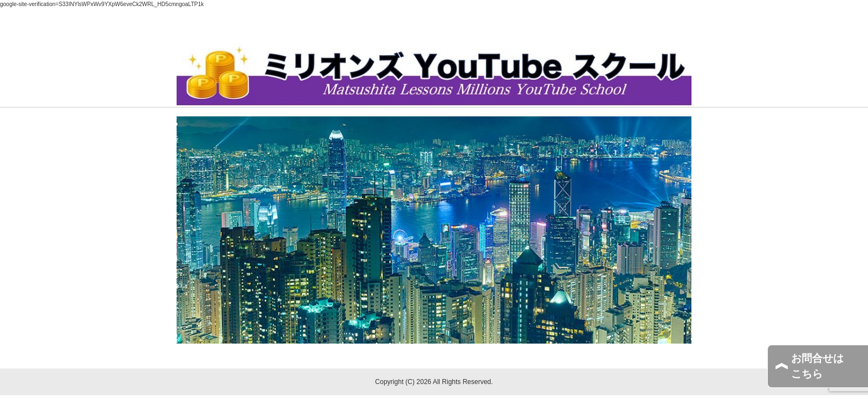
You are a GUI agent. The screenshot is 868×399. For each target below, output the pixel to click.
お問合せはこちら (817, 366)
